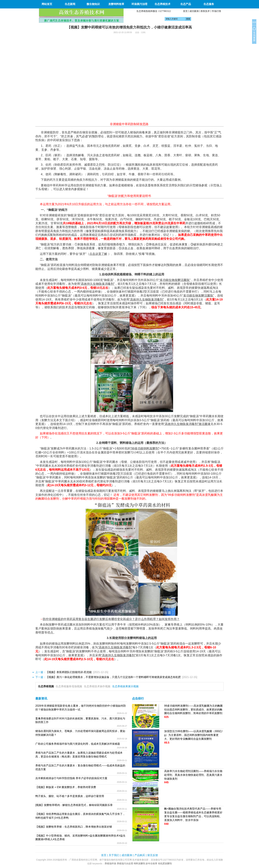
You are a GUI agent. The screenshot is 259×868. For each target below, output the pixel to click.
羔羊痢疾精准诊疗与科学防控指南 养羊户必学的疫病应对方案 (71, 778)
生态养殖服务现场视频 (69, 686)
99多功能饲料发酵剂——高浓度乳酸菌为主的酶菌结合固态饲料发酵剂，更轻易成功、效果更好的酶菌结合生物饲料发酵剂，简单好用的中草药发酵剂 (193, 710)
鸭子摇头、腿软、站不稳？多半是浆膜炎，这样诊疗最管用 (70, 796)
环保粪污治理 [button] (139, 4)
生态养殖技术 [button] (163, 4)
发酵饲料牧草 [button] (116, 4)
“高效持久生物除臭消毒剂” (181, 424)
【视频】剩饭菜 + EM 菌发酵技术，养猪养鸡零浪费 (66, 787)
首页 (185, 11)
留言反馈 (153, 855)
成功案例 (194, 11)
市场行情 (216, 11)
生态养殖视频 (46, 686)
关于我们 (114, 855)
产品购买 (140, 855)
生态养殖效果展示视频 (125, 686)
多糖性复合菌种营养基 (194, 448)
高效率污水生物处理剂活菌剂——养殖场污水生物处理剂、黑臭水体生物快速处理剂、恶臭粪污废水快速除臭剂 (193, 775)
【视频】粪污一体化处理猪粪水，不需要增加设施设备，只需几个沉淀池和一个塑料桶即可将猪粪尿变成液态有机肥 (113, 677)
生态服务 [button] (209, 4)
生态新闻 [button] (70, 4)
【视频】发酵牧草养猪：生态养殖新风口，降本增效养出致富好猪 (74, 827)
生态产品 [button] (186, 4)
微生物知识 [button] (93, 4)
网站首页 (47, 4)
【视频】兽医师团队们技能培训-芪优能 (69, 672)
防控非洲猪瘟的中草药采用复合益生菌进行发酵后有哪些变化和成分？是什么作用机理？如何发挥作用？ (111, 619)
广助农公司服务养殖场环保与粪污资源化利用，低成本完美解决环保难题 (78, 744)
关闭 (254, 22)
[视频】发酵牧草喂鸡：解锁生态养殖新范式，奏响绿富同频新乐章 (74, 805)
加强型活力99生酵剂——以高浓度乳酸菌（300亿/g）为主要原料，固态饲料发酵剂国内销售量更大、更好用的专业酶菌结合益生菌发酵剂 (193, 735)
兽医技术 (205, 11)
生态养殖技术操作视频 (97, 686)
